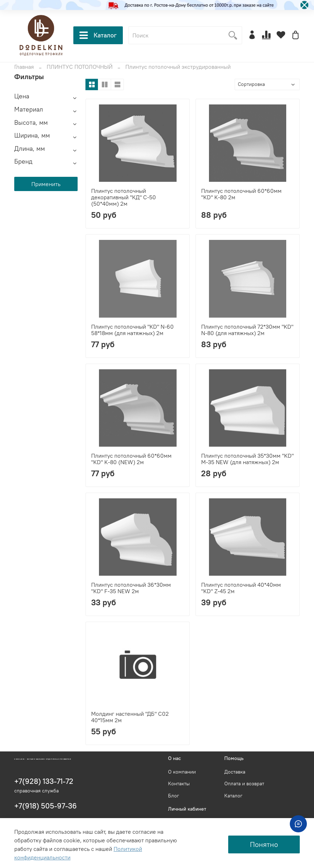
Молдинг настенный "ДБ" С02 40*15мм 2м (130, 717)
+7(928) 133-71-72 (44, 781)
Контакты (179, 784)
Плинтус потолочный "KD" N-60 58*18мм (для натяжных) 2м (132, 330)
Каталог (98, 35)
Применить (46, 184)
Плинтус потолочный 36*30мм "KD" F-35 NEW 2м (131, 588)
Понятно (264, 844)
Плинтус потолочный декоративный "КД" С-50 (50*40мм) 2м (124, 197)
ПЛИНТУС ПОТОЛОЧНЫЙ (80, 67)
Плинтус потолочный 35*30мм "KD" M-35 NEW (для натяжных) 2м (247, 459)
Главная (24, 67)
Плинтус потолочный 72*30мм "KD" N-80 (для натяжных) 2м (247, 330)
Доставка (235, 772)
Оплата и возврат (244, 784)
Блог (174, 796)
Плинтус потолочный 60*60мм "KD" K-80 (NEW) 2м (131, 459)
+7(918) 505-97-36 (46, 806)
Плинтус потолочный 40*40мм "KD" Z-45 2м (241, 588)
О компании (182, 772)
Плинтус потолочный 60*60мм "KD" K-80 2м (241, 194)
